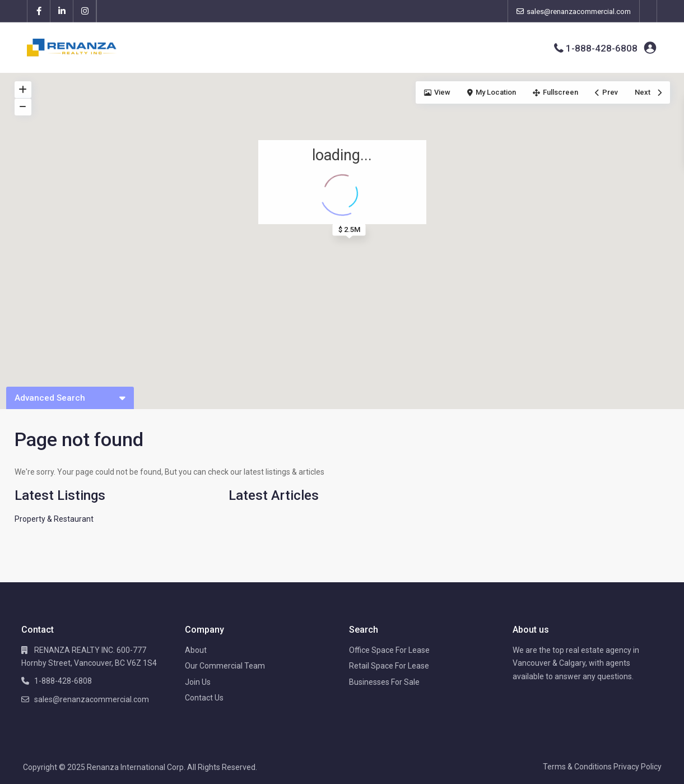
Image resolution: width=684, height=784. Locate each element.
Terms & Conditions (577, 767)
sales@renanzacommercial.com (92, 699)
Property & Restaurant (54, 519)
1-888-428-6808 (602, 48)
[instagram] (85, 11)
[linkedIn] (62, 11)
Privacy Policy (638, 767)
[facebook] (39, 11)
